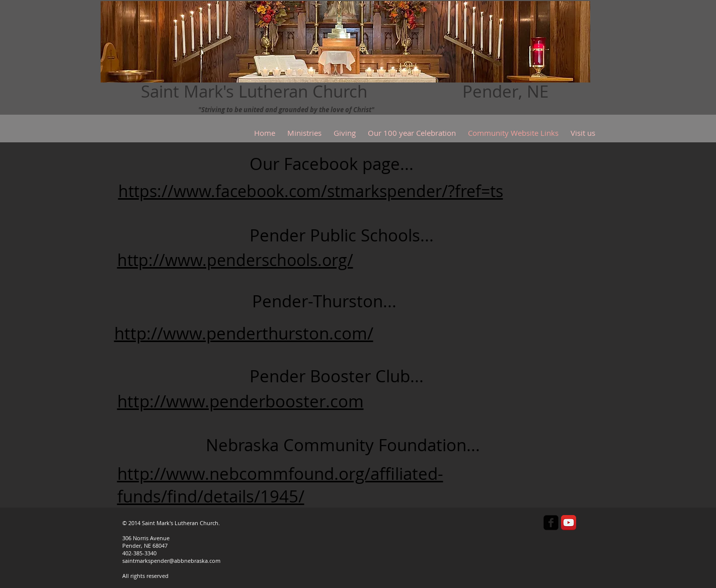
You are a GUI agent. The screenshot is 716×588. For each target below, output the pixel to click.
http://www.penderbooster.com (241, 401)
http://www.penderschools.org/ (235, 260)
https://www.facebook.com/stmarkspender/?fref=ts (311, 191)
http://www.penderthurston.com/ (244, 333)
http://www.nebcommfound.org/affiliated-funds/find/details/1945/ (280, 485)
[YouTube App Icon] (569, 523)
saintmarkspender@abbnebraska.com (171, 561)
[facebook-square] (551, 523)
